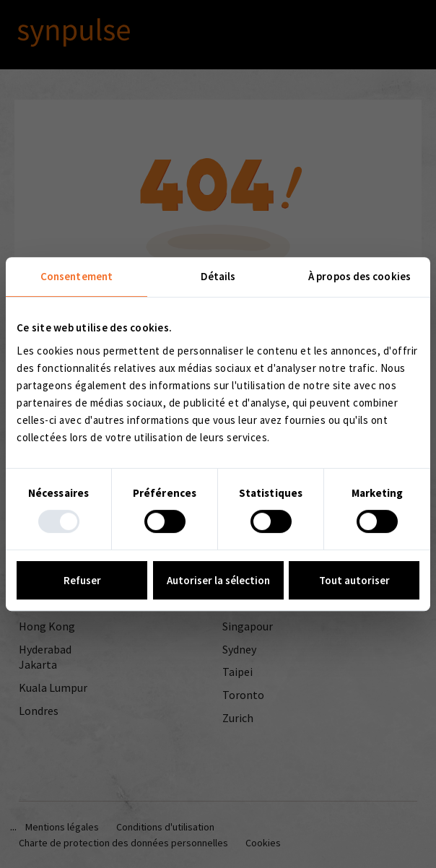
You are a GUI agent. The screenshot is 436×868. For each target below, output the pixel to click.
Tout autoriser (354, 580)
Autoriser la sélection (218, 580)
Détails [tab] (218, 276)
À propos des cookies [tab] (359, 276)
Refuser (82, 580)
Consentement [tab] (77, 276)
